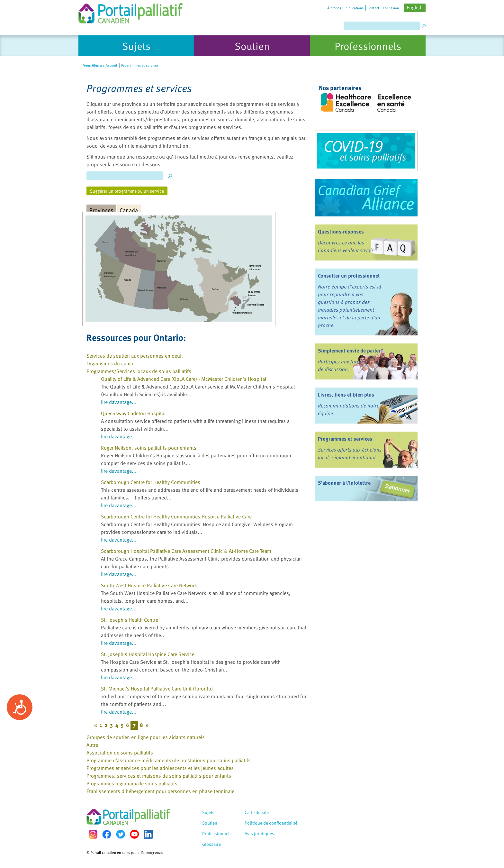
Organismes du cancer (111, 363)
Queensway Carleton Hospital (133, 413)
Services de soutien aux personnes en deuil (135, 356)
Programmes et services (345, 439)
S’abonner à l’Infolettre (344, 483)
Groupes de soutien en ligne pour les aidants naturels (146, 737)
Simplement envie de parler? (351, 351)
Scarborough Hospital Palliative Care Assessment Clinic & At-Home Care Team (186, 551)
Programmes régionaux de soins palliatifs (132, 783)
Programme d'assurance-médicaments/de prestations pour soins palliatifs (169, 760)
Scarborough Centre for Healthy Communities (151, 482)
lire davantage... (119, 402)
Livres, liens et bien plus (346, 395)
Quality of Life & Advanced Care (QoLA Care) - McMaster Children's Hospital (184, 379)
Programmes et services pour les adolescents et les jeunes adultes (160, 768)
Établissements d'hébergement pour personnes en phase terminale (160, 791)
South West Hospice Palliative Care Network (149, 585)
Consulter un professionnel (349, 276)
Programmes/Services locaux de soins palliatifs (139, 371)
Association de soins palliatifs (120, 753)
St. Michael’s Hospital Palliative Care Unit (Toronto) (157, 689)
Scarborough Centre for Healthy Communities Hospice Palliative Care (176, 516)
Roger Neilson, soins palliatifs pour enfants (149, 448)
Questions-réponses (341, 232)
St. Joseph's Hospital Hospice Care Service (148, 654)
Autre (92, 745)
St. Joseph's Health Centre (130, 620)
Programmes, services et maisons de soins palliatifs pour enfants (159, 776)
